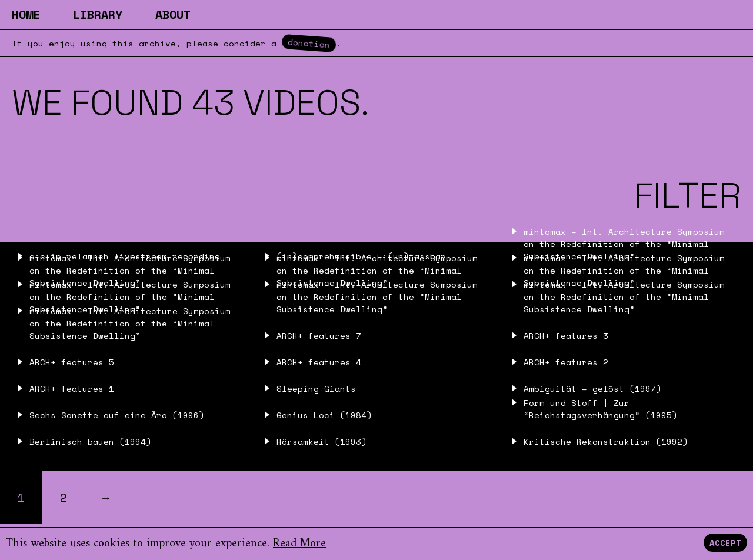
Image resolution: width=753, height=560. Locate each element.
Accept (725, 543)
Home (26, 14)
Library (98, 14)
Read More (299, 544)
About (173, 14)
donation (309, 43)
